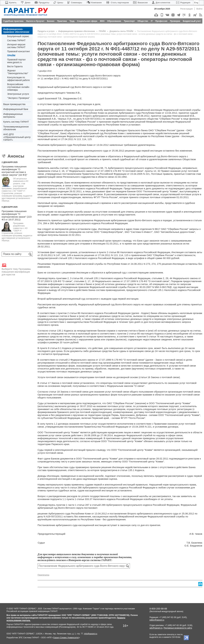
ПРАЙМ (11, 55)
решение (113, 113)
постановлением (72, 174)
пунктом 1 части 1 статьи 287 (73, 505)
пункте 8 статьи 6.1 (51, 348)
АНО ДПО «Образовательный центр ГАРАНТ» (17, 137)
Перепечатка (43, 575)
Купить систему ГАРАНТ (16, 122)
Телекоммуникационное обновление (16, 128)
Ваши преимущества (14, 104)
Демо (26, 3)
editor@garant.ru (157, 620)
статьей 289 (99, 505)
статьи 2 (55, 171)
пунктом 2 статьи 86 (69, 313)
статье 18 (54, 392)
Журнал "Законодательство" (18, 72)
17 (67, 171)
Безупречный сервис (18, 36)
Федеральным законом (120, 386)
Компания (94, 3)
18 (93, 281)
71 (106, 168)
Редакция (183, 3)
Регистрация (187, 9)
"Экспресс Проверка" (18, 98)
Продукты (42, 3)
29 (167, 278)
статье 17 (45, 383)
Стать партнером (117, 3)
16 (63, 171)
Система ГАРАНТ (16, 40)
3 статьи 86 (76, 278)
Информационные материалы (13, 115)
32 (159, 171)
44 (171, 278)
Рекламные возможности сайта (178, 628)
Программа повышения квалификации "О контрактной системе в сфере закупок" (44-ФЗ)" (14, 171)
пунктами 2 (62, 278)
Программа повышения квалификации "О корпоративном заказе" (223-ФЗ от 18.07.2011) (17, 215)
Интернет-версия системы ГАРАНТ (16, 46)
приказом (83, 287)
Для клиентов (161, 3)
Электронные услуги (18, 94)
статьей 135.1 (66, 258)
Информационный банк (16, 109)
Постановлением (47, 151)
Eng (196, 3)
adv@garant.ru (156, 628)
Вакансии (140, 3)
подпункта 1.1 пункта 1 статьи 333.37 (71, 499)
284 (45, 223)
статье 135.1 (65, 188)
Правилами (160, 424)
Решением (43, 145)
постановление (74, 116)
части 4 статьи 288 (71, 487)
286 (52, 223)
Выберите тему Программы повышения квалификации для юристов (16, 269)
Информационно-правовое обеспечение (16, 31)
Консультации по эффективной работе (18, 79)
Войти (199, 9)
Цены (58, 3)
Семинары (75, 3)
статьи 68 (98, 168)
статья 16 (145, 377)
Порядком (177, 281)
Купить (11, 3)
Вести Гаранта (15, 66)
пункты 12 (151, 171)
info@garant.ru (91, 634)
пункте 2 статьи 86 (109, 252)
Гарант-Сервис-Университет (66, 638)
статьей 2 (64, 360)
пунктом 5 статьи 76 (148, 336)
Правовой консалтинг (19, 51)
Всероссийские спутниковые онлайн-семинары (18, 87)
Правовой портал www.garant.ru (16, 61)
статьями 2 (158, 278)
